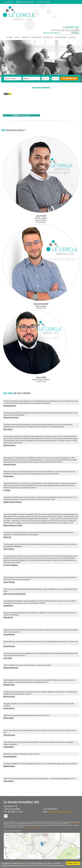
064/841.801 (9, 2)
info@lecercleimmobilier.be (25, 2)
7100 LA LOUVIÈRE (44, 2)
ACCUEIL (10, 37)
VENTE (17, 37)
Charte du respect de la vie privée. (34, 827)
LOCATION (25, 37)
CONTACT (72, 37)
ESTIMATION (48, 37)
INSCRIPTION (36, 37)
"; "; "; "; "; (32, 79)
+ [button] (7, 836)
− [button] (7, 839)
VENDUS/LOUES (61, 37)
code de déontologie (74, 824)
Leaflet (78, 858)
